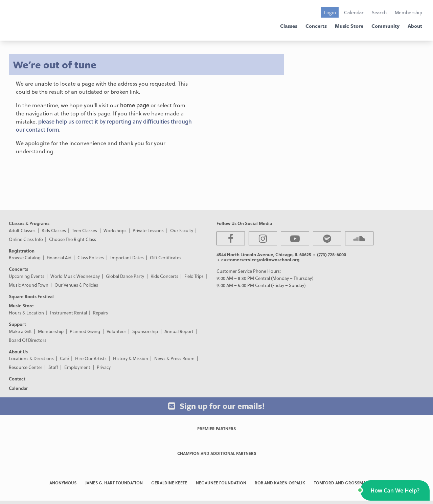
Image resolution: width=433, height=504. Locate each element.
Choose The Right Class (73, 239)
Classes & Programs (29, 223)
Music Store (349, 26)
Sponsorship (145, 331)
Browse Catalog (25, 257)
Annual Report (179, 331)
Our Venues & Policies (76, 285)
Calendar (354, 12)
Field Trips (194, 276)
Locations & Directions (31, 358)
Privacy (104, 367)
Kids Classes (54, 230)
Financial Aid (59, 257)
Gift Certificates (166, 257)
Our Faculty (182, 230)
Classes (289, 26)
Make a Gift (20, 331)
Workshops (115, 230)
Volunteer (116, 331)
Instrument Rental (69, 313)
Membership (408, 12)
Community (385, 26)
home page (135, 105)
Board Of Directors (28, 340)
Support (17, 324)
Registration (22, 251)
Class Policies (91, 257)
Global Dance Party (125, 276)
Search (379, 12)
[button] (395, 490)
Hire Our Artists (91, 358)
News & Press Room (174, 358)
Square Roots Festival (31, 296)
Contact (17, 379)
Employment (77, 367)
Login (330, 12)
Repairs (100, 313)
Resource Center (26, 367)
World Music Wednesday (75, 276)
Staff (53, 367)
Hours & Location (26, 313)
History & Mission (131, 358)
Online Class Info (26, 239)
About (415, 26)
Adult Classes (22, 230)
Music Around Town (29, 285)
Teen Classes (85, 230)
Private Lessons (148, 230)
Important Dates (127, 257)
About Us (18, 352)
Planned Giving (85, 331)
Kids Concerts (164, 276)
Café (64, 358)
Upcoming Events (27, 276)
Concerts (316, 26)
